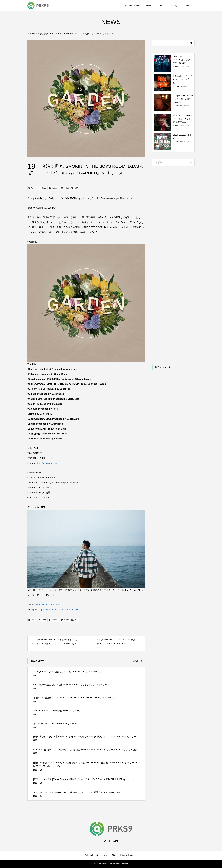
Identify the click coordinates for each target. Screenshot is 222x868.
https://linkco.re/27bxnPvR (49, 463)
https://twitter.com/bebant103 (50, 605)
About (161, 6)
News (149, 6)
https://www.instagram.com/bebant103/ (58, 610)
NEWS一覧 (137, 661)
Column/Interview (132, 6)
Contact (188, 6)
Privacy (174, 6)
